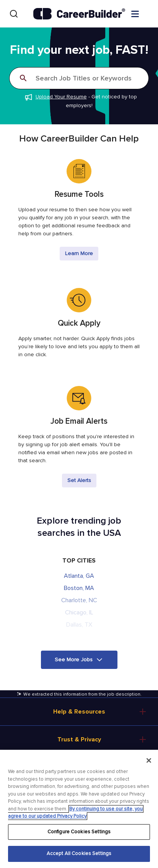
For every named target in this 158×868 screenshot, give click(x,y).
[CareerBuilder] (79, 14)
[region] (79, 809)
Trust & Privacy (79, 739)
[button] (79, 660)
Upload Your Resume (61, 97)
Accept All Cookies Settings (79, 854)
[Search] (14, 14)
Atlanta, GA (79, 576)
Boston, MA (79, 588)
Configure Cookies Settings (79, 832)
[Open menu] (143, 13)
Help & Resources (79, 712)
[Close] (149, 760)
